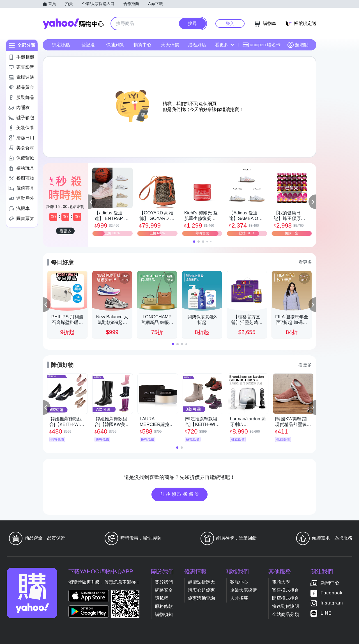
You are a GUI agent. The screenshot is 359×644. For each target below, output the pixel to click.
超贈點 (298, 45)
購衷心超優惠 (201, 590)
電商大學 (281, 582)
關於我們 (164, 582)
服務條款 (164, 606)
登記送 (88, 45)
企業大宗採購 (243, 590)
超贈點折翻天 (201, 582)
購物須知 (164, 614)
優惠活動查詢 (201, 598)
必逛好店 (197, 45)
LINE (326, 613)
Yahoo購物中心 (73, 24)
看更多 (224, 45)
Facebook (332, 593)
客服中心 (239, 582)
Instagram (332, 603)
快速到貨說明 (286, 606)
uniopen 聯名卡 (262, 45)
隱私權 (162, 598)
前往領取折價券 (180, 494)
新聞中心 (330, 583)
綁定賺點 (61, 45)
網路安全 (164, 590)
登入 (230, 23)
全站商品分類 (286, 614)
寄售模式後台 (286, 590)
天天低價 (170, 45)
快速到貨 (115, 45)
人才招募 (239, 598)
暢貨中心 (142, 45)
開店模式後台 (286, 598)
